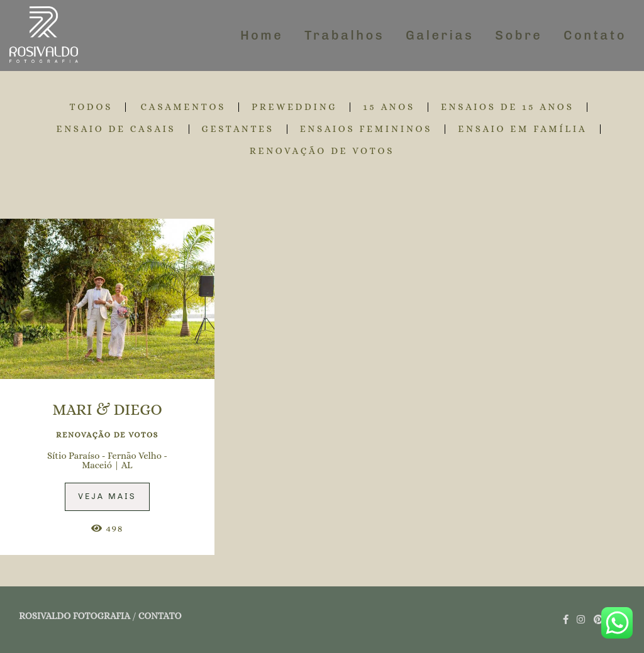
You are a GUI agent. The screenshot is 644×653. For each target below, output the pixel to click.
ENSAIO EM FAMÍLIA (522, 129)
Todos (91, 107)
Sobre (519, 35)
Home (262, 35)
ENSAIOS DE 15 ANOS (508, 107)
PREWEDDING (294, 107)
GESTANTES (238, 129)
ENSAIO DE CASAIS (116, 129)
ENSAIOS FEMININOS (366, 129)
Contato (595, 35)
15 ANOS (389, 107)
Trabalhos (344, 35)
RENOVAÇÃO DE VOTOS (322, 151)
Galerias (440, 35)
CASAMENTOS (184, 107)
